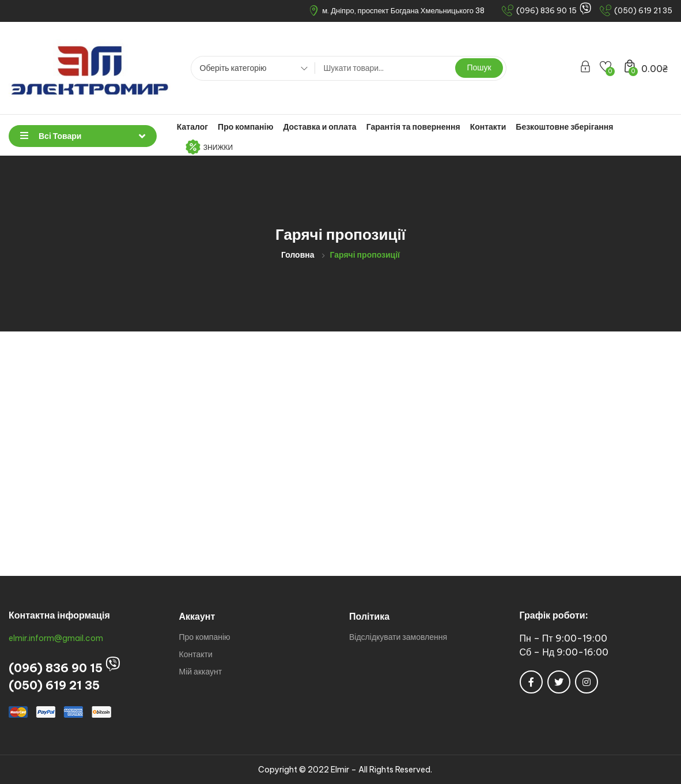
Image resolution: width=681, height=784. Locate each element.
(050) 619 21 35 (54, 685)
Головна (298, 255)
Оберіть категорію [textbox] (233, 68)
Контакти (488, 127)
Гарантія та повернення (413, 127)
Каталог (192, 127)
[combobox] (250, 70)
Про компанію (245, 127)
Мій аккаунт (201, 672)
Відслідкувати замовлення (398, 637)
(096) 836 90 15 (56, 668)
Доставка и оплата (319, 127)
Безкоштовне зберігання (564, 127)
